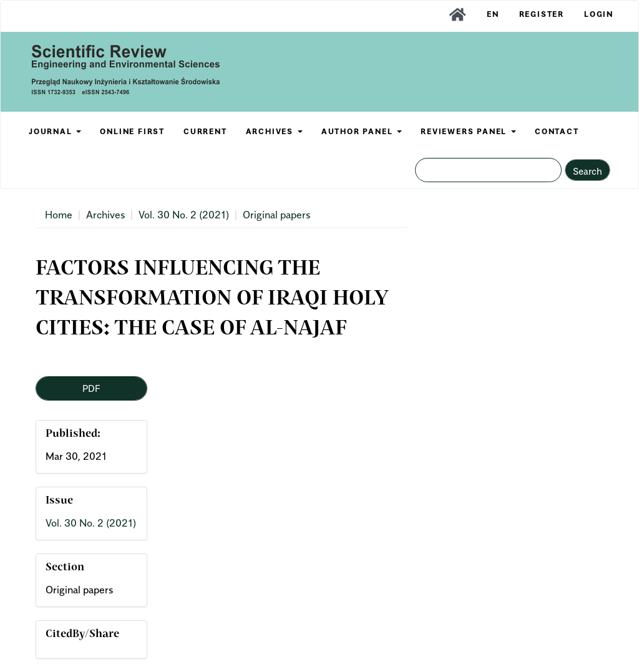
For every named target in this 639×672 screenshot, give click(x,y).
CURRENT (205, 131)
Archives (105, 215)
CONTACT (557, 131)
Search (588, 171)
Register (542, 14)
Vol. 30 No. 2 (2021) (184, 215)
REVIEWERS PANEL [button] (468, 131)
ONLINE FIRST (132, 131)
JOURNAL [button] (55, 131)
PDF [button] (91, 388)
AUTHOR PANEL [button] (362, 131)
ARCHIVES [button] (274, 131)
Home (59, 215)
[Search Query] (488, 170)
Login (599, 14)
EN (493, 14)
